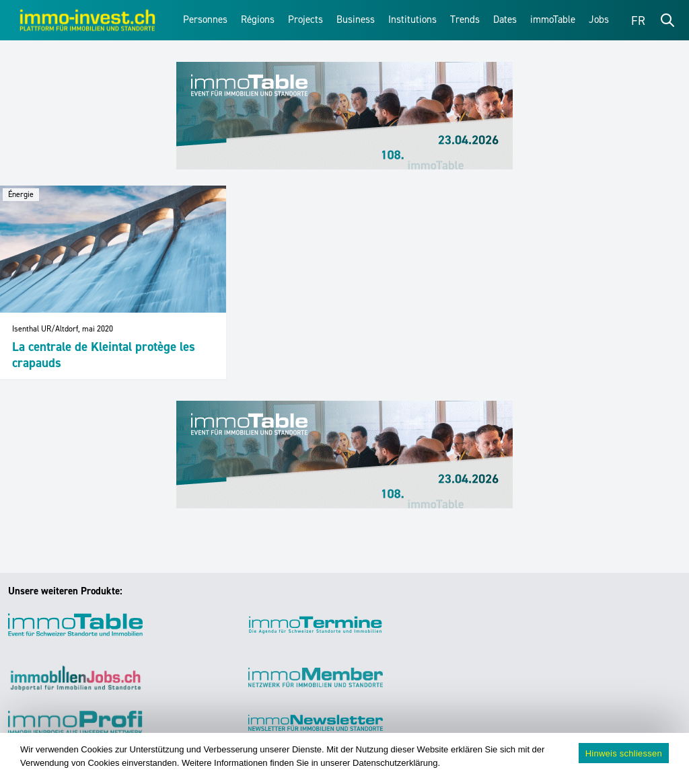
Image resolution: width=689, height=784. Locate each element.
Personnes (205, 19)
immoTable (553, 19)
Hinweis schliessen (624, 753)
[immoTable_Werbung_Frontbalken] (344, 116)
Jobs (599, 19)
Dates (505, 19)
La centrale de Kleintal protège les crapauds (104, 355)
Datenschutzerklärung (395, 763)
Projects (305, 19)
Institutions (412, 19)
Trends (465, 19)
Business (356, 19)
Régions (258, 19)
